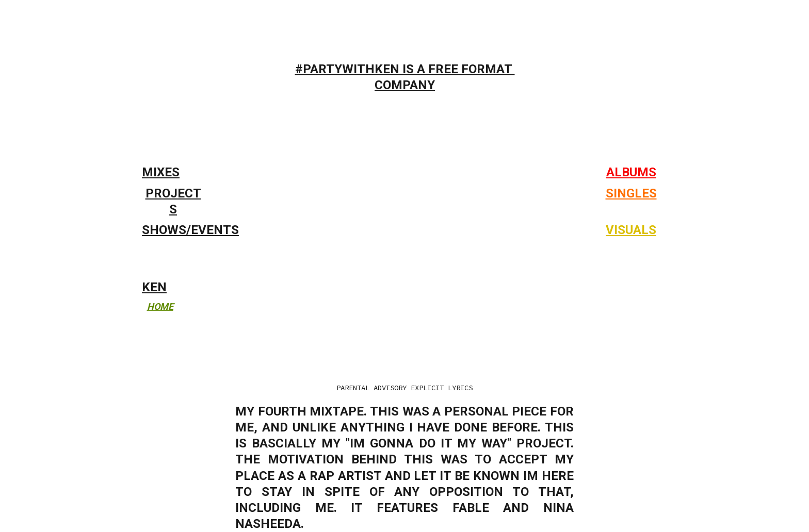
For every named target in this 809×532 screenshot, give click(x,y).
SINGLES (631, 193)
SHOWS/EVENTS (190, 230)
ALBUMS (631, 172)
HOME (160, 306)
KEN (154, 287)
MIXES (161, 172)
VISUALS (631, 230)
